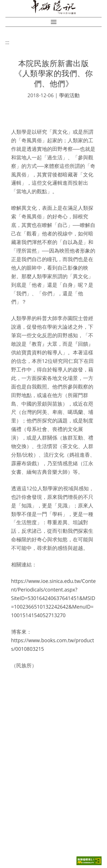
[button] (54, 22)
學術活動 (69, 95)
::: (7, 42)
